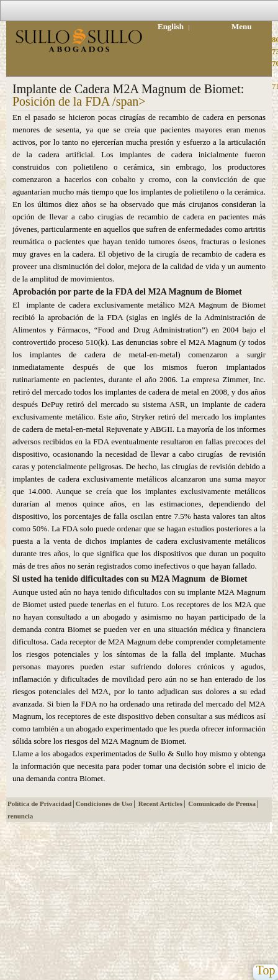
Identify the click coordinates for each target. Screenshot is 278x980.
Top (266, 971)
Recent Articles (160, 804)
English (171, 26)
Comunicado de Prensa (222, 804)
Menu (242, 26)
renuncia (20, 816)
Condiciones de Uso (104, 804)
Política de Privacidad (39, 804)
